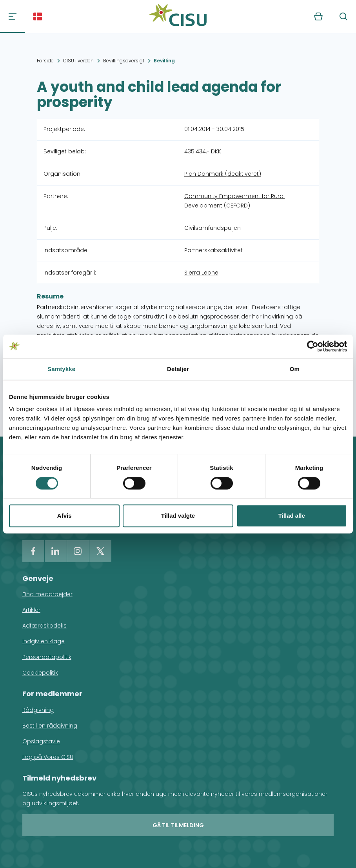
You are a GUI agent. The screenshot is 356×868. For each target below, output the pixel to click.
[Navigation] (13, 16)
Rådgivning (38, 710)
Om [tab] (295, 369)
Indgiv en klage (44, 641)
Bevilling (164, 61)
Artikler (31, 610)
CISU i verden (78, 61)
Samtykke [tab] (61, 369)
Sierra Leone (201, 273)
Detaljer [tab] (178, 369)
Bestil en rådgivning (50, 726)
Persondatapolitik (47, 657)
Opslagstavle (41, 741)
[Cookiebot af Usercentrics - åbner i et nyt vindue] (313, 346)
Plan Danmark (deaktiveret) (223, 174)
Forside (45, 61)
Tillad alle (292, 516)
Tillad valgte (178, 516)
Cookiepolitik (40, 673)
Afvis (64, 516)
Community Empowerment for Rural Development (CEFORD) (234, 201)
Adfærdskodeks (44, 626)
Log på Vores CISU (48, 757)
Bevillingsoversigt (124, 61)
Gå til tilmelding (178, 825)
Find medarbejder (47, 594)
